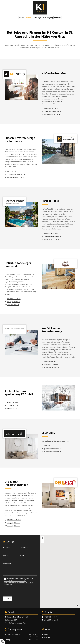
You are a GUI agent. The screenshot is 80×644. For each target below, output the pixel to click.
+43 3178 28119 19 (51, 108)
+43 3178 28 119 (50, 617)
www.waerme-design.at (16, 177)
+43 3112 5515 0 (50, 362)
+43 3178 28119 (13, 171)
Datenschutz (49, 637)
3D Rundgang (48, 17)
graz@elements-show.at (52, 449)
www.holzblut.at (13, 305)
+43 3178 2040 (13, 402)
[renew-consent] (2, 642)
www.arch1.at (12, 408)
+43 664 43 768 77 (14, 520)
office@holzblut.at (14, 302)
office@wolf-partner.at (52, 365)
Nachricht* (7, 564)
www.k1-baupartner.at (52, 114)
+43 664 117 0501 (14, 299)
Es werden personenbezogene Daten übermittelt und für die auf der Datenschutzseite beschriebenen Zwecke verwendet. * (19, 581)
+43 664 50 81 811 (51, 233)
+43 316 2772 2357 (51, 446)
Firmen (28, 17)
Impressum (48, 634)
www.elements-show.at (52, 452)
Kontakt (57, 17)
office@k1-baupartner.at (53, 111)
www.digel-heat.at (14, 526)
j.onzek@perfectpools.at (53, 236)
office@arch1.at (13, 405)
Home (22, 17)
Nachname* (24, 547)
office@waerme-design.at (16, 174)
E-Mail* (23, 555)
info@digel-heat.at (14, 523)
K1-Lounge (37, 17)
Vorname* (7, 547)
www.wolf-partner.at (51, 368)
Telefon (6, 555)
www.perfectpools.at (51, 239)
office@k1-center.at (51, 620)
